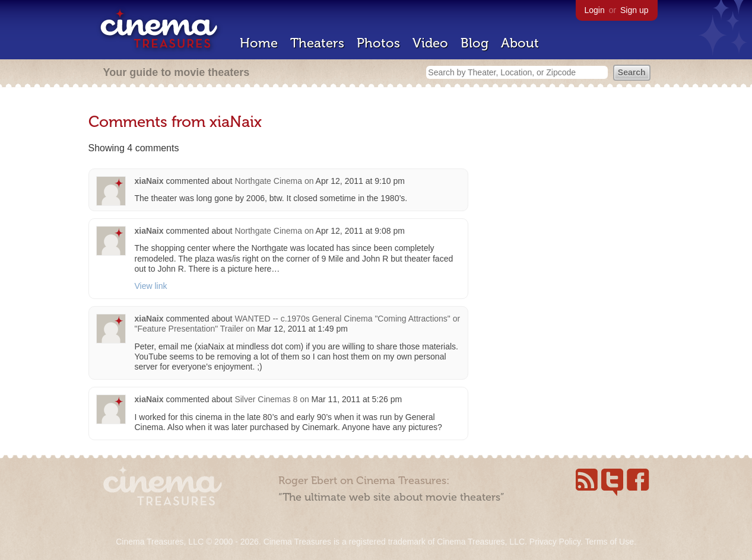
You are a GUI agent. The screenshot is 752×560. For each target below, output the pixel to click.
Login (595, 10)
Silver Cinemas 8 (266, 399)
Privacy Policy (555, 542)
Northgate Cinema (268, 181)
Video (430, 43)
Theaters (317, 43)
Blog (475, 43)
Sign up (634, 10)
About (520, 43)
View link (151, 286)
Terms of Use (609, 542)
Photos (378, 43)
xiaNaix (149, 181)
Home (259, 43)
